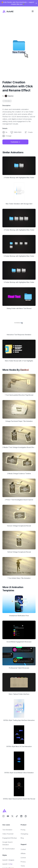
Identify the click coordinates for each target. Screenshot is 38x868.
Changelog (24, 834)
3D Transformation (9, 849)
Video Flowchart (8, 834)
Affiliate (23, 853)
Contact (23, 849)
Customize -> (15, 142)
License (23, 858)
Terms (23, 866)
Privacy (23, 862)
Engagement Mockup (10, 838)
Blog (22, 838)
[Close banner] (36, 3)
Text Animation (7, 830)
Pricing (23, 830)
